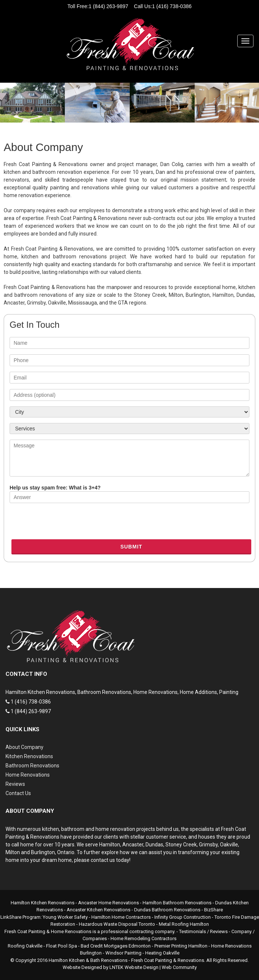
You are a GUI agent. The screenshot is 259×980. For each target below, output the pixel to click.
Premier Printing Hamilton (181, 946)
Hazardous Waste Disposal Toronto (117, 924)
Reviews (15, 784)
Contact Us (18, 793)
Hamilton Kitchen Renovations (43, 903)
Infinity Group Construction (183, 917)
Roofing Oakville (25, 946)
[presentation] (66, 523)
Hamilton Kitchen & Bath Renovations (88, 960)
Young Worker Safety (65, 917)
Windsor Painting (123, 953)
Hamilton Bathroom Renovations (177, 903)
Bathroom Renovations (32, 766)
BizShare (213, 910)
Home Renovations (28, 775)
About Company (24, 747)
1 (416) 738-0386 (172, 6)
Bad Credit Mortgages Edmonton (116, 946)
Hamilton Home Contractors (121, 917)
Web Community (179, 967)
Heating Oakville (162, 953)
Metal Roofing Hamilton (184, 924)
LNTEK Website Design (134, 967)
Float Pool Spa (62, 946)
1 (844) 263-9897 (108, 6)
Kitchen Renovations (29, 756)
